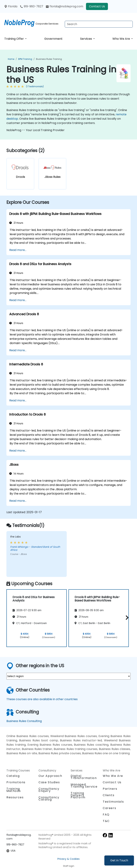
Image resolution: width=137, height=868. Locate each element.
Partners (110, 789)
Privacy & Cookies (68, 859)
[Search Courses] (99, 24)
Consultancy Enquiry (49, 790)
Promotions (16, 782)
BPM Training (25, 59)
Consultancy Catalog (49, 798)
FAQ (106, 815)
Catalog (13, 776)
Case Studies (49, 782)
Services (86, 39)
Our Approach (50, 776)
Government (53, 39)
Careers (109, 808)
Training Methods (14, 790)
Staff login (69, 866)
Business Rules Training (49, 59)
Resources (15, 797)
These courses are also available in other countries (42, 699)
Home (11, 59)
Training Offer (14, 39)
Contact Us (97, 6)
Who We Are (121, 39)
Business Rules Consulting (24, 721)
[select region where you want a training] (68, 676)
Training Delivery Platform (78, 795)
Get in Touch (119, 860)
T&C (106, 821)
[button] (126, 618)
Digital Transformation (84, 777)
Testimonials (113, 802)
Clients (109, 795)
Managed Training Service (84, 786)
